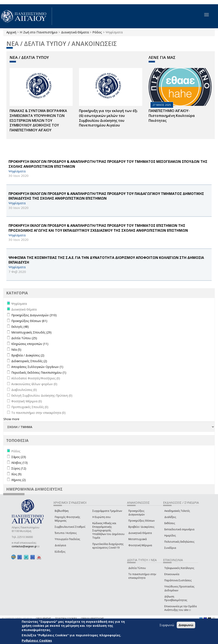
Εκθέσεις (170, 523)
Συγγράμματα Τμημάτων (107, 511)
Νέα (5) (16, 350)
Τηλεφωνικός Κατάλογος (179, 568)
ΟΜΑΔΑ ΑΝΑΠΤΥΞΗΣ (92, 618)
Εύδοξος (60, 552)
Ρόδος (97, 32)
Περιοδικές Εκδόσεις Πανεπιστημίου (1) (39, 372)
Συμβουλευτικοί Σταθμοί (70, 527)
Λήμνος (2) (19, 480)
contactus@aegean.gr (26, 546)
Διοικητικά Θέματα (75, 32)
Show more (11, 419)
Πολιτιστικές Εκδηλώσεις (179, 542)
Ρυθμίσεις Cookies (37, 640)
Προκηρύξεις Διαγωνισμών (136, 513)
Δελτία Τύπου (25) (24, 338)
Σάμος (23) (19, 457)
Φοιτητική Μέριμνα (140, 545)
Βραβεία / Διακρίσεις (141, 527)
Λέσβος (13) (19, 463)
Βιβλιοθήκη (62, 511)
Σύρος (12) (19, 468)
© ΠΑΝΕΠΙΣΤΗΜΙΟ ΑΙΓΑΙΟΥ (17, 618)
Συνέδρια (170, 548)
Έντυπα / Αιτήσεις (66, 533)
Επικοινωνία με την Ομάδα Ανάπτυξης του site (181, 608)
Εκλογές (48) (20, 327)
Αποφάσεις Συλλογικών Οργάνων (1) (37, 367)
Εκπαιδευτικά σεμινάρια (179, 529)
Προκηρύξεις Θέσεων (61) (29, 321)
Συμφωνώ (167, 625)
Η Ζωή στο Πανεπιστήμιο (39, 32)
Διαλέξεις (170, 517)
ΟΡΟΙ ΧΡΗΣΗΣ (43, 618)
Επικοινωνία (172, 574)
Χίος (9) (16, 474)
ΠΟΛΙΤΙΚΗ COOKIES (66, 618)
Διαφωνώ (186, 625)
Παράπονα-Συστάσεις (178, 580)
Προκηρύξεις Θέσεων (141, 521)
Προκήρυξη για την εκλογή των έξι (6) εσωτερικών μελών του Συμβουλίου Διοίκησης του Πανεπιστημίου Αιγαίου (108, 118)
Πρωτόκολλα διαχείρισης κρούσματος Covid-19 (108, 546)
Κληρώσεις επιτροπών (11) (30, 344)
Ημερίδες (170, 535)
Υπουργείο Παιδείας (67, 539)
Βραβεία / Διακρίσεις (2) (28, 355)
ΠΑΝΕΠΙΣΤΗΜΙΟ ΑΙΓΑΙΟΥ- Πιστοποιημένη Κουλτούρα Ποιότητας (172, 116)
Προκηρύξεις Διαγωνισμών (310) (34, 315)
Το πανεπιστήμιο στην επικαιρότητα (142, 576)
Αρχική (11, 32)
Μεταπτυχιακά (138, 539)
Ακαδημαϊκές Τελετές (177, 511)
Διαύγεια (60, 545)
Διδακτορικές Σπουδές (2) (29, 361)
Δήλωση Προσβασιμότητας (176, 598)
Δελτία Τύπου (137, 568)
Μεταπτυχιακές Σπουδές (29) (31, 332)
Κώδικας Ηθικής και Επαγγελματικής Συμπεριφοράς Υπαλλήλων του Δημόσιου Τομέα (108, 531)
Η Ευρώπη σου (102, 517)
